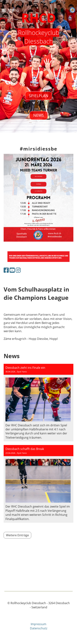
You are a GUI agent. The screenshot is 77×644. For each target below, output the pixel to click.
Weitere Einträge (17, 535)
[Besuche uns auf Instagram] (18, 270)
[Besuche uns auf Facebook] (6, 270)
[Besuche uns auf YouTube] (12, 270)
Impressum (38, 624)
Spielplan (39, 96)
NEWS (39, 115)
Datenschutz (39, 628)
